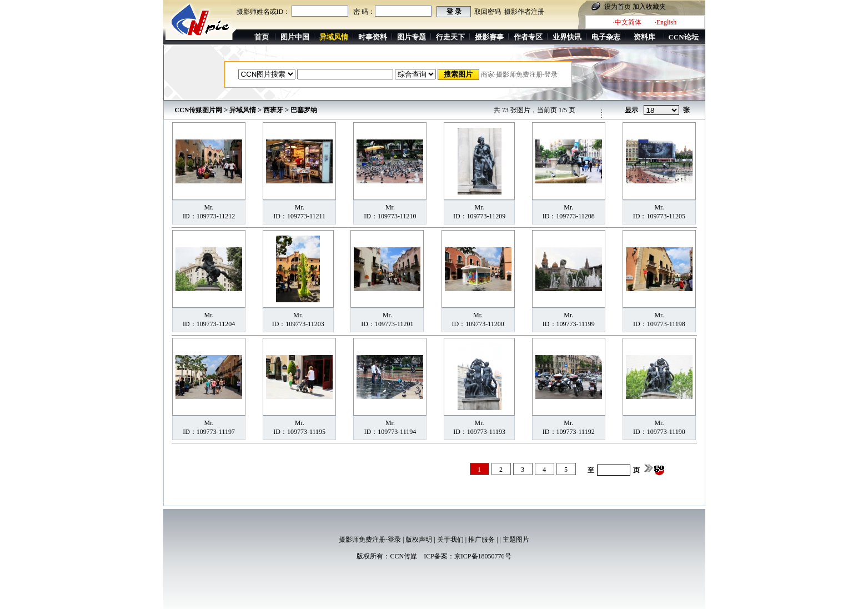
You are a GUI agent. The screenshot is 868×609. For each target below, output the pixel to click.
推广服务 (481, 540)
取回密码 (488, 12)
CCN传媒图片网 (199, 110)
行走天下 (450, 37)
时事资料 (373, 37)
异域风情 (243, 110)
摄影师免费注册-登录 (370, 540)
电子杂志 (606, 37)
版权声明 (419, 540)
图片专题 (412, 37)
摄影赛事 (489, 37)
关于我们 (450, 540)
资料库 (644, 37)
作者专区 (528, 37)
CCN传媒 (403, 556)
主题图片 (516, 540)
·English (666, 22)
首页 (262, 37)
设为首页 (618, 7)
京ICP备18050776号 (483, 556)
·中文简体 (627, 22)
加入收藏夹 (649, 7)
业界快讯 (567, 37)
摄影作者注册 (524, 12)
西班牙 (273, 110)
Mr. (209, 207)
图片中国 (295, 37)
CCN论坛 (683, 37)
